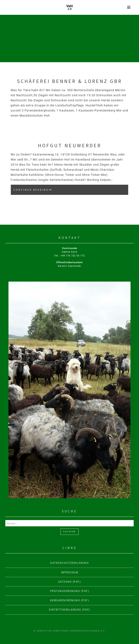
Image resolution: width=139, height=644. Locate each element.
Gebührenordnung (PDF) (70, 600)
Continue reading (42, 191)
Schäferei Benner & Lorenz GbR (69, 81)
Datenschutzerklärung (69, 563)
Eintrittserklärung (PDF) (70, 610)
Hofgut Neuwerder (70, 145)
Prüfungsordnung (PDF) (70, 591)
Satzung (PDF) (70, 582)
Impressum (70, 572)
